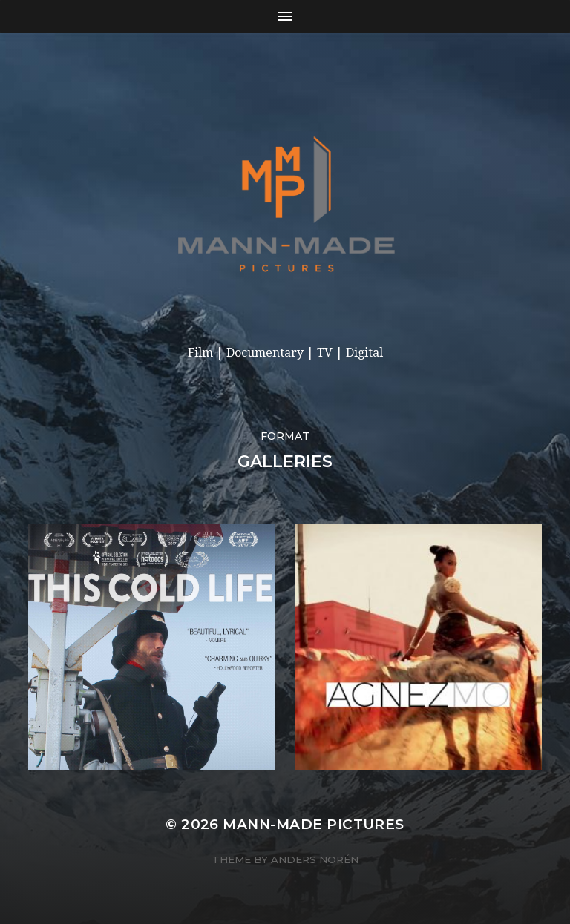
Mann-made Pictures (313, 824)
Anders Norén (315, 859)
